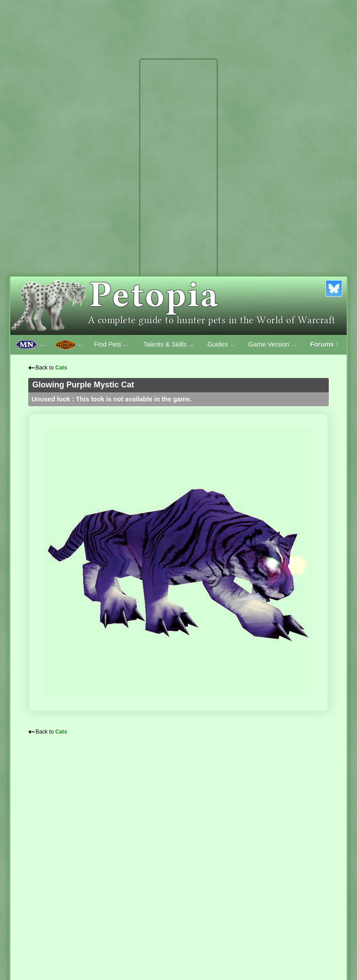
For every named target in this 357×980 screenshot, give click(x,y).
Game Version (273, 345)
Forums (326, 344)
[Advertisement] (178, 197)
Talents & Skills (169, 345)
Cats (61, 368)
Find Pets (111, 345)
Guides (221, 345)
